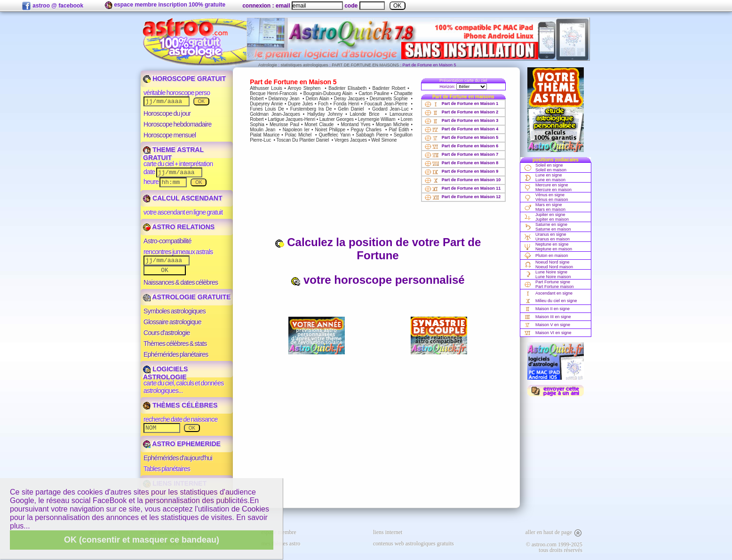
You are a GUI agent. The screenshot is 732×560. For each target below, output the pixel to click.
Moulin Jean (263, 130)
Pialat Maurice (265, 135)
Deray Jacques (350, 99)
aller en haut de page (554, 532)
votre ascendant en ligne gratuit (183, 212)
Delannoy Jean (284, 99)
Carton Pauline (374, 93)
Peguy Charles (366, 130)
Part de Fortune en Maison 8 (461, 163)
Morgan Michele (393, 124)
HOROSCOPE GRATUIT (184, 79)
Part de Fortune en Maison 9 (461, 171)
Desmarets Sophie (389, 99)
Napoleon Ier (296, 130)
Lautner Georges (337, 119)
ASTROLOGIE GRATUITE (187, 297)
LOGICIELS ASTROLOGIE (165, 373)
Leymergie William (377, 119)
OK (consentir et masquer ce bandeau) (142, 540)
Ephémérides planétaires (176, 354)
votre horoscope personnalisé (378, 280)
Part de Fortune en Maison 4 (461, 129)
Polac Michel (298, 135)
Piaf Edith (399, 130)
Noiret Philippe (330, 130)
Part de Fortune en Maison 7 (461, 154)
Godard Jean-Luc (390, 109)
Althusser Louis (266, 88)
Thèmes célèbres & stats (175, 344)
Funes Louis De (267, 109)
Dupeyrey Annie (266, 104)
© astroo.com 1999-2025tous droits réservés (554, 547)
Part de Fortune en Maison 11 (463, 188)
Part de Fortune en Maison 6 (461, 146)
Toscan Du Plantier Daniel (302, 140)
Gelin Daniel (351, 109)
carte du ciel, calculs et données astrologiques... (184, 387)
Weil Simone (384, 140)
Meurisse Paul (284, 124)
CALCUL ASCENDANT (183, 198)
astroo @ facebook (52, 6)
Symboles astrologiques (175, 311)
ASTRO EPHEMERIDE (182, 444)
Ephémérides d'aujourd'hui (178, 458)
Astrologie (268, 65)
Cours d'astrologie (167, 333)
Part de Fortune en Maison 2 (461, 112)
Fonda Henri (346, 104)
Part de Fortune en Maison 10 (463, 180)
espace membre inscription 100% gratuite (165, 5)
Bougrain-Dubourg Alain (328, 93)
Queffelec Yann (334, 135)
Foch (323, 104)
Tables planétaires (167, 469)
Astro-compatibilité (167, 241)
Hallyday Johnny (325, 114)
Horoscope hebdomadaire (178, 124)
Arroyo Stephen (304, 88)
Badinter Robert (389, 88)
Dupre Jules (300, 104)
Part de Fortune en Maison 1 (461, 104)
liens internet (388, 532)
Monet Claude (319, 124)
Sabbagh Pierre (372, 135)
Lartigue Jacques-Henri (291, 119)
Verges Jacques (351, 140)
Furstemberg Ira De (311, 109)
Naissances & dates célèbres (181, 282)
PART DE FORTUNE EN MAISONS (365, 65)
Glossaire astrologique (172, 322)
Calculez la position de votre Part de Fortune (378, 249)
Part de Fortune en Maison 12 (463, 197)
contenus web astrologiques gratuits (414, 544)
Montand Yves (355, 124)
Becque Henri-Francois (273, 93)
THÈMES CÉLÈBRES (180, 405)
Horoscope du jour (167, 113)
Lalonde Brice (365, 114)
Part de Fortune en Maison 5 (461, 137)
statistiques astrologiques (305, 65)
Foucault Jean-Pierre (386, 104)
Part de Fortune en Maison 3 (461, 120)
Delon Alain (318, 99)
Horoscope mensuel (170, 135)
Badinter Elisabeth (347, 88)
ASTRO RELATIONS (179, 227)
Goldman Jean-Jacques (275, 114)
